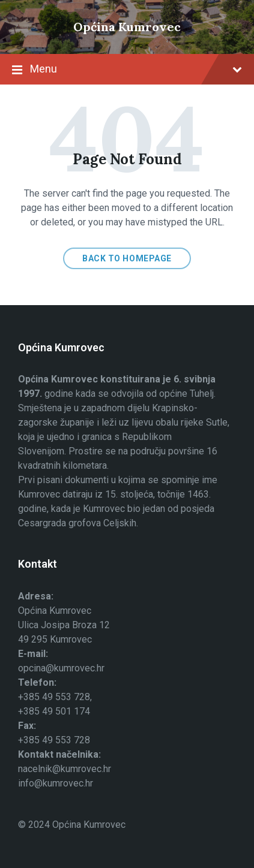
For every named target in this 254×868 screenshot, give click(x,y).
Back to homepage (127, 258)
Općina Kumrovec (127, 27)
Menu (127, 70)
